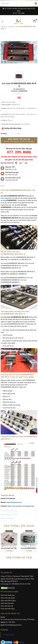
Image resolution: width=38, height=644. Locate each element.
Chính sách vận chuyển (8, 583)
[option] (19, 52)
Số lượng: (4, 134)
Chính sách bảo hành (7, 589)
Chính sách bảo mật (7, 591)
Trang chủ (4, 27)
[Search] (36, 3)
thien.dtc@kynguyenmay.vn (13, 610)
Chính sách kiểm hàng (8, 594)
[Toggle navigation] (3, 21)
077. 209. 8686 (19, 13)
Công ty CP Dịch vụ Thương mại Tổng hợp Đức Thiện (17, 562)
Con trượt (11, 27)
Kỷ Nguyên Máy (9, 620)
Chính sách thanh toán (8, 581)
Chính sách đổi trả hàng (8, 586)
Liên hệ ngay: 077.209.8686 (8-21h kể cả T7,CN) (16, 569)
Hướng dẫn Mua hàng (11, 128)
